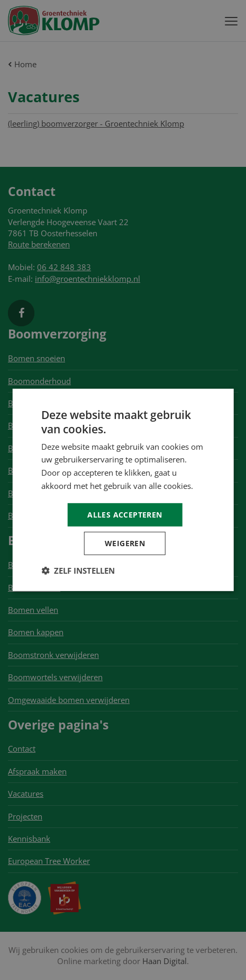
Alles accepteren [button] (125, 514)
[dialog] (123, 490)
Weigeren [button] (125, 543)
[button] (78, 571)
